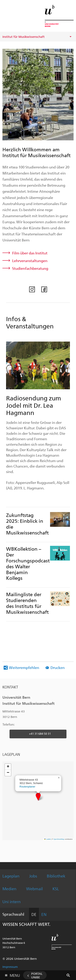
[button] (38, 797)
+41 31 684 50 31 (40, 734)
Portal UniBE (37, 975)
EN (44, 914)
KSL (56, 888)
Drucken (58, 667)
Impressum (10, 967)
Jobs (33, 876)
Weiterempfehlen (24, 667)
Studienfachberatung (30, 268)
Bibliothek (56, 876)
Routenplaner (27, 787)
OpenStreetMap (59, 839)
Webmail (34, 888)
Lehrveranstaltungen (30, 261)
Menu (15, 974)
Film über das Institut (30, 253)
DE (34, 914)
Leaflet (47, 839)
